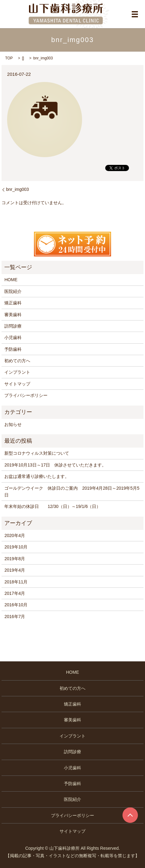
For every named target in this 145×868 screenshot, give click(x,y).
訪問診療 (13, 326)
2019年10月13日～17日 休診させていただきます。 (55, 465)
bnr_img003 (18, 189)
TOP (9, 58)
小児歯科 (13, 337)
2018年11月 (16, 582)
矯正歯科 (13, 303)
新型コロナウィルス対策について (37, 453)
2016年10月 (16, 605)
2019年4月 (15, 570)
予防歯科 (13, 349)
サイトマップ (17, 384)
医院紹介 (13, 291)
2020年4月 (15, 535)
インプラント (17, 372)
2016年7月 (15, 617)
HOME (11, 280)
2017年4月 (15, 593)
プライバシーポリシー (26, 395)
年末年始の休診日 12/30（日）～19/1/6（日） (52, 506)
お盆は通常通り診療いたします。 (37, 476)
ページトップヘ (130, 815)
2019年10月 (16, 547)
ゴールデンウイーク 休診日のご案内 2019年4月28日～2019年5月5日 (72, 492)
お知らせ (13, 424)
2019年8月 (15, 559)
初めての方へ (17, 361)
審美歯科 (13, 315)
